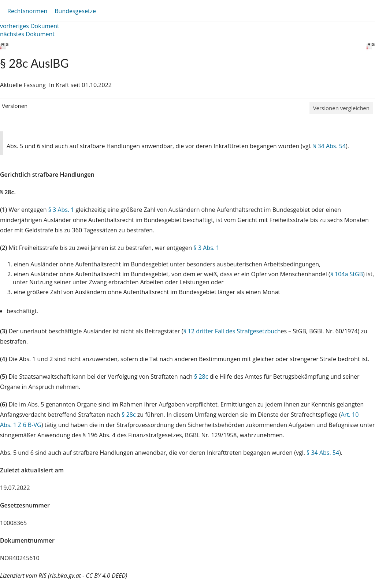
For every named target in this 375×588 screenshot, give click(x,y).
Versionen (15, 106)
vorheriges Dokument (30, 26)
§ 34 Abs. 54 (329, 146)
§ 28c (201, 377)
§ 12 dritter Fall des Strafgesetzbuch (232, 331)
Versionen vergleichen (341, 108)
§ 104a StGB (347, 274)
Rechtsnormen (27, 11)
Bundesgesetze (75, 11)
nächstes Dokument (27, 34)
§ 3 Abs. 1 (61, 210)
